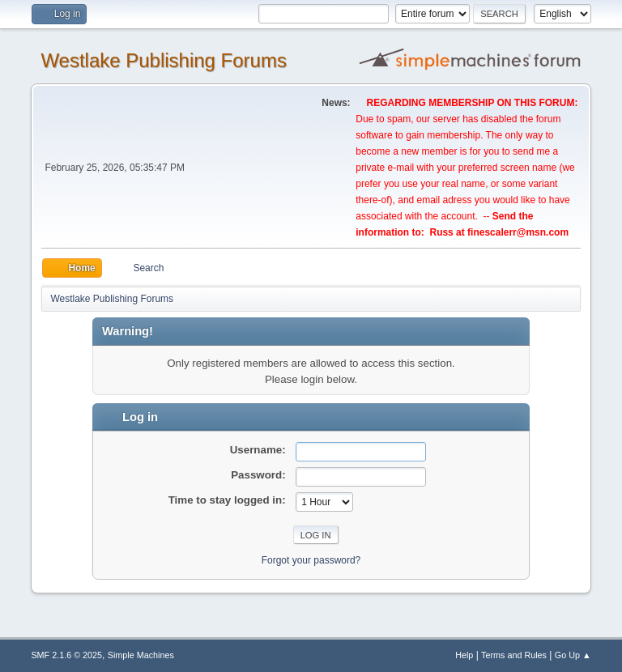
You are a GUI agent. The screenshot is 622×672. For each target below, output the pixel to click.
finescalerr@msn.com (518, 232)
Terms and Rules (514, 655)
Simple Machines (141, 655)
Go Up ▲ (573, 655)
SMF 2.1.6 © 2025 (66, 655)
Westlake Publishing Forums (163, 60)
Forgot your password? (311, 560)
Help (464, 655)
